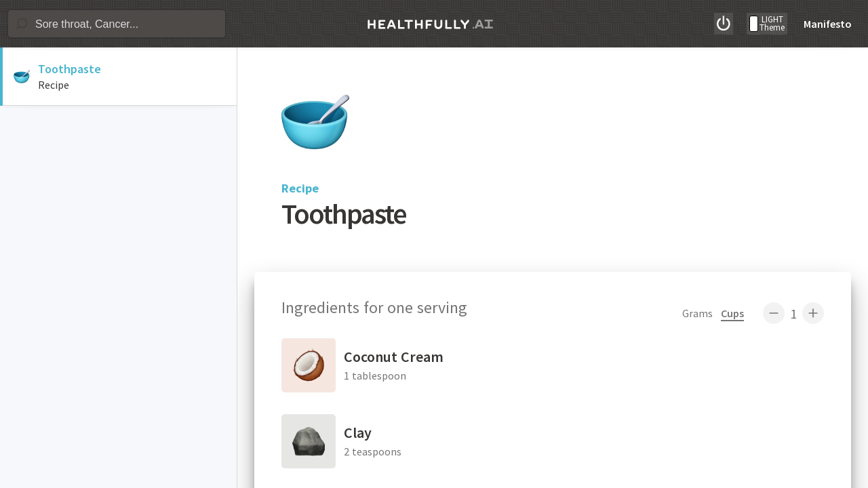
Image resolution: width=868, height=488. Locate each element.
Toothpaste (70, 69)
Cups (732, 313)
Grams (697, 313)
